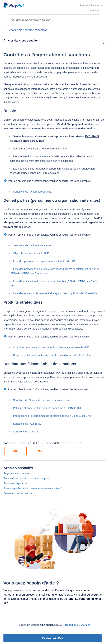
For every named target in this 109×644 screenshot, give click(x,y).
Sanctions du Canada (25, 431)
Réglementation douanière (18, 473)
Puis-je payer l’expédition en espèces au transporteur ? (33, 488)
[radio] (15, 451)
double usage (38, 156)
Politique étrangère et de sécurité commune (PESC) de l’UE (48, 408)
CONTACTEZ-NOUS (52, 638)
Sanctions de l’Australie (27, 424)
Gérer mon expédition (15, 483)
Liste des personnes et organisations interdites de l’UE (44, 261)
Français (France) (89, 5)
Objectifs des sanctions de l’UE (31, 253)
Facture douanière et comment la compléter (27, 478)
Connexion (93, 10)
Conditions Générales (78, 625)
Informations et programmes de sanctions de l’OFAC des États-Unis (52, 416)
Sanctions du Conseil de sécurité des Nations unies (43, 400)
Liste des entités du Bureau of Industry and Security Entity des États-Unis (55, 293)
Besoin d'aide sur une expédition (27, 30)
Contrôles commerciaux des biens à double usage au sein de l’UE (51, 347)
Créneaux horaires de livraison (20, 493)
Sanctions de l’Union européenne (32, 192)
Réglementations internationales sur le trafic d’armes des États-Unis (52, 355)
